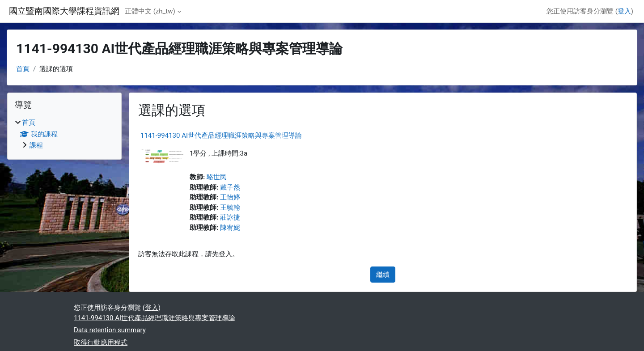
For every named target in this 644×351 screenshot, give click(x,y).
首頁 (23, 69)
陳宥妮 (230, 228)
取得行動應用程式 (101, 343)
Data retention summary (110, 330)
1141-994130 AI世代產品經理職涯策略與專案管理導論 (221, 135)
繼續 (383, 275)
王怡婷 (230, 197)
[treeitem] (64, 134)
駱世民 (217, 177)
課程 (36, 145)
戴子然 (230, 187)
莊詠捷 (230, 217)
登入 (624, 11)
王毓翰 (230, 207)
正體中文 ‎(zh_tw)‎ (150, 11)
